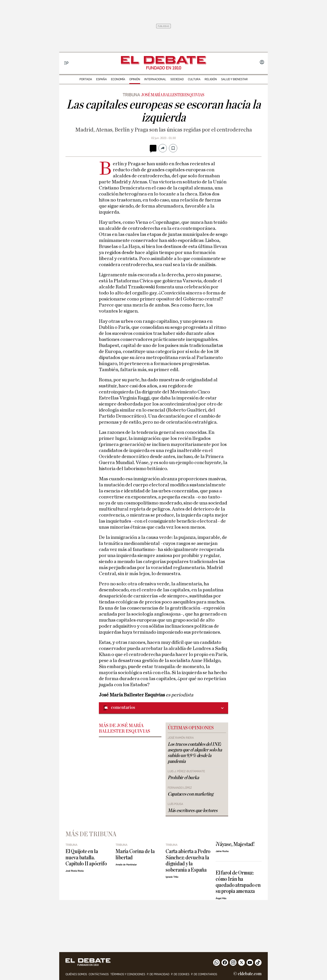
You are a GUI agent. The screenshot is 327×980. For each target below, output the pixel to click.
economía (118, 79)
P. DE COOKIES (180, 974)
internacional (155, 79)
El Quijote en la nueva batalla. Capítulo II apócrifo (86, 857)
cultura (194, 79)
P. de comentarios (204, 974)
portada (86, 79)
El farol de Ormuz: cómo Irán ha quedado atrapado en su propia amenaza (238, 882)
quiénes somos (76, 974)
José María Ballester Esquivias (173, 95)
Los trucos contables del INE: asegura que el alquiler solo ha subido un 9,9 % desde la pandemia (195, 753)
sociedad (177, 79)
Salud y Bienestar (234, 79)
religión (211, 79)
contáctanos (99, 974)
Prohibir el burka (183, 778)
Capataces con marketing (191, 794)
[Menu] (66, 63)
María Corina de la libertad (135, 854)
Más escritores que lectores (193, 811)
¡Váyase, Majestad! (235, 844)
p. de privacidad (158, 974)
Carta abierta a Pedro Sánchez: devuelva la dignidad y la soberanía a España (188, 860)
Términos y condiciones (128, 974)
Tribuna (131, 95)
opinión (135, 79)
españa (101, 79)
